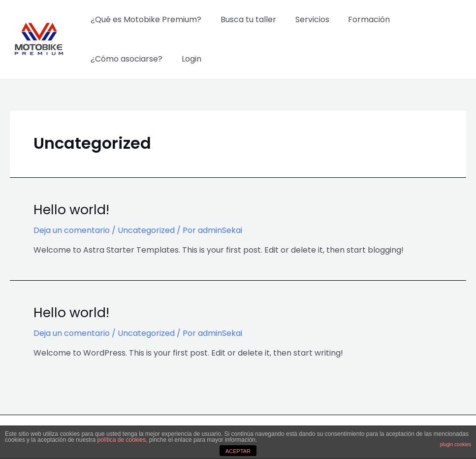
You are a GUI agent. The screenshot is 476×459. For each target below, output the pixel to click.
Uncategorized (146, 230)
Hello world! (70, 209)
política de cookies (121, 440)
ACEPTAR (238, 451)
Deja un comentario (72, 230)
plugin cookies (456, 444)
